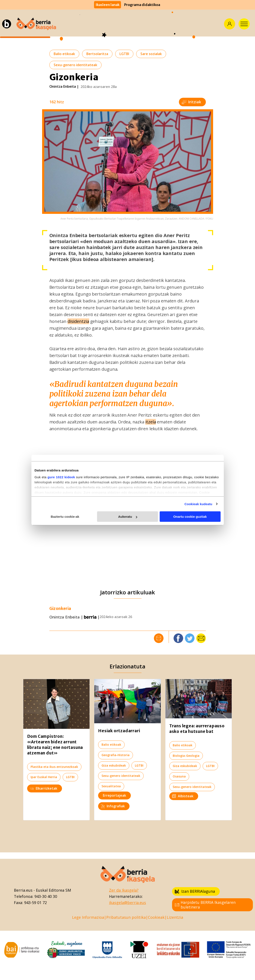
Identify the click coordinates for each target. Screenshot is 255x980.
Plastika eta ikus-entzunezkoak (54, 767)
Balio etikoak (64, 54)
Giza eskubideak (114, 765)
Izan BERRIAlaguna (195, 891)
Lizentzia (175, 917)
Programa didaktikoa (142, 5)
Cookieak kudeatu (198, 504)
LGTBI (124, 54)
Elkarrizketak (44, 788)
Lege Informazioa (88, 917)
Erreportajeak (114, 795)
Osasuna (179, 776)
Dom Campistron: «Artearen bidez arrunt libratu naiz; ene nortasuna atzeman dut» (55, 745)
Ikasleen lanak (108, 5)
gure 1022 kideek (61, 477)
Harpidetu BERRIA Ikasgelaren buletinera (205, 905)
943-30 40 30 (46, 896)
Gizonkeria (60, 609)
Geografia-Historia (116, 755)
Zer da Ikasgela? (124, 890)
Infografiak (113, 806)
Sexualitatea (111, 786)
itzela (151, 422)
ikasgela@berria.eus (127, 903)
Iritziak (191, 102)
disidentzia (78, 321)
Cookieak (156, 917)
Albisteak (183, 796)
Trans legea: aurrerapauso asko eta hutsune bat (197, 729)
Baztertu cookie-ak (65, 517)
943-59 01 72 (35, 903)
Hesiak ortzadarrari (119, 731)
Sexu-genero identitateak (75, 65)
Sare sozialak (151, 54)
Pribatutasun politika (126, 917)
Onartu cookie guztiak (190, 517)
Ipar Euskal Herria (44, 777)
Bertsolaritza (97, 54)
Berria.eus (23, 890)
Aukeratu (128, 517)
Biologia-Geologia (186, 756)
